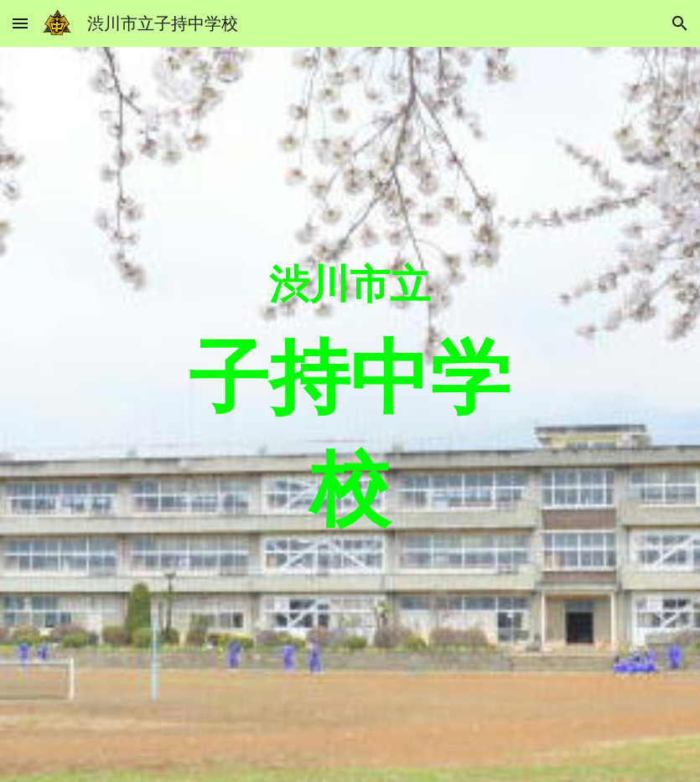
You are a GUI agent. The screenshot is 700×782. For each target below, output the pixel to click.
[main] (350, 415)
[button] (20, 23)
